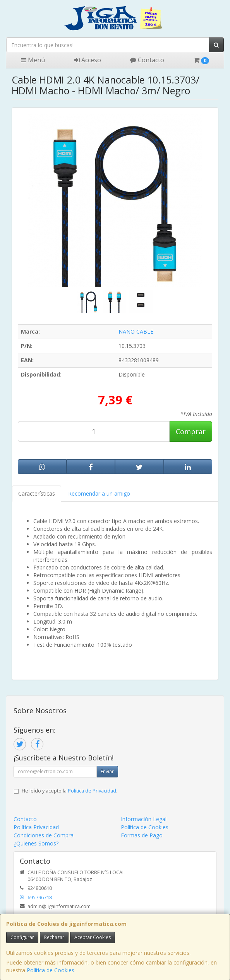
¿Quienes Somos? (36, 843)
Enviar (107, 771)
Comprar (191, 431)
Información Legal (144, 819)
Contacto (147, 60)
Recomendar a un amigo (99, 493)
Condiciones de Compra (44, 835)
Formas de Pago (142, 835)
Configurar (22, 937)
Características (37, 493)
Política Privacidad (36, 827)
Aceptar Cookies (93, 937)
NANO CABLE (136, 331)
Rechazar (54, 937)
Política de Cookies (51, 970)
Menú (33, 60)
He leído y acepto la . (70, 791)
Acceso (88, 60)
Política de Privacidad (92, 791)
